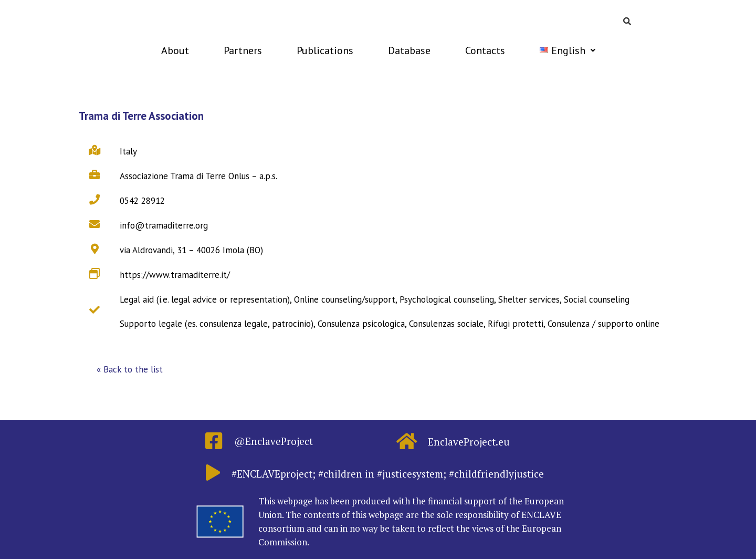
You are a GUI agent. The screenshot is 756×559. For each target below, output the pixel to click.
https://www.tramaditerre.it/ (175, 275)
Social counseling (597, 299)
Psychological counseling (447, 299)
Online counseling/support (345, 299)
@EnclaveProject (274, 441)
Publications (325, 50)
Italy (128, 151)
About (175, 50)
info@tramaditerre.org (164, 225)
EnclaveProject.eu (469, 442)
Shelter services (529, 299)
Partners (243, 50)
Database (409, 50)
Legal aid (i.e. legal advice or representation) (205, 299)
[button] (130, 370)
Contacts (485, 50)
